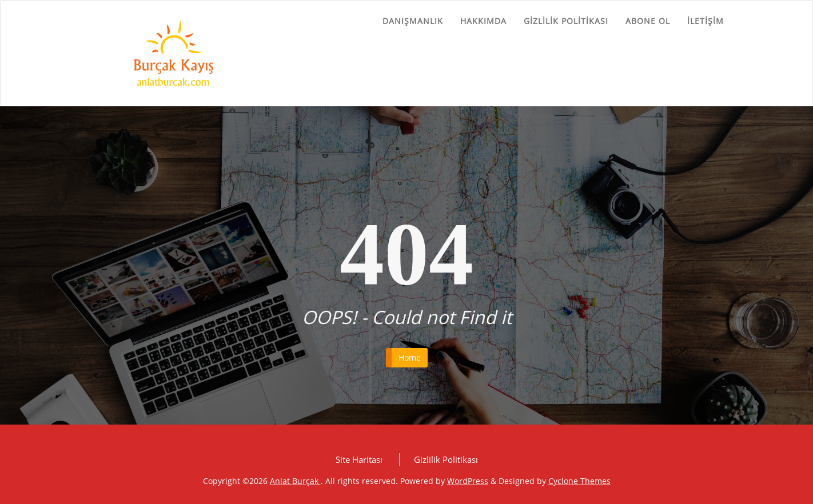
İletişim (706, 21)
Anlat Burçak (295, 481)
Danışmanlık (413, 21)
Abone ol (648, 21)
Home (410, 357)
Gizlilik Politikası (566, 21)
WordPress (468, 481)
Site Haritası (359, 459)
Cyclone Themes (579, 481)
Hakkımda (483, 21)
